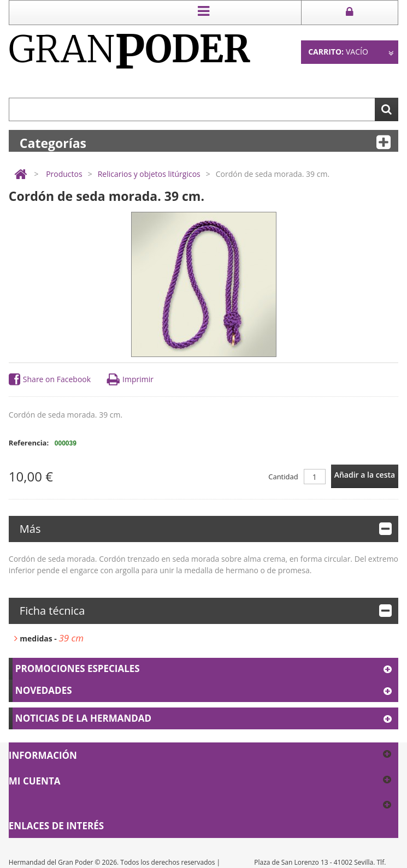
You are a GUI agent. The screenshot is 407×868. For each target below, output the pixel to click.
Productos (64, 174)
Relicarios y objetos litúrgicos (149, 174)
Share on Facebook (50, 380)
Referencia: (29, 443)
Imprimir (130, 380)
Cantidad (283, 477)
